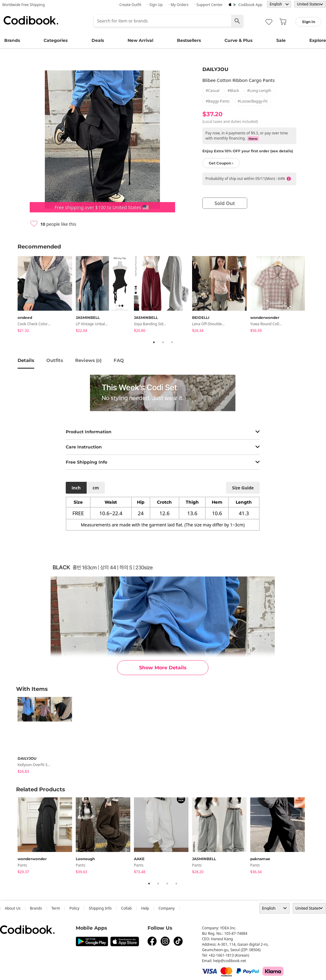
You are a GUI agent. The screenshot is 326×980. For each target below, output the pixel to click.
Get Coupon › (221, 163)
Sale (281, 40)
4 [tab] (176, 884)
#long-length (259, 91)
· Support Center (209, 5)
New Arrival (140, 40)
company (167, 908)
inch (76, 488)
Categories (56, 40)
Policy (74, 908)
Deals (98, 40)
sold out (225, 203)
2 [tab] (163, 342)
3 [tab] (172, 342)
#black (233, 91)
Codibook (31, 20)
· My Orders (179, 5)
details (26, 360)
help (145, 908)
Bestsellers (189, 40)
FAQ (119, 360)
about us (13, 908)
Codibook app (250, 5)
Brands (12, 40)
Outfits (55, 360)
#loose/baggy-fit (253, 101)
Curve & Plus (238, 40)
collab (126, 908)
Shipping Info (100, 908)
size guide (243, 488)
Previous (13, 296)
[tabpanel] (47, 295)
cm (96, 488)
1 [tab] (154, 342)
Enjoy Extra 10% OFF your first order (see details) (248, 151)
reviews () (88, 360)
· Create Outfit (130, 5)
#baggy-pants (218, 101)
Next (313, 296)
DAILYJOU (215, 69)
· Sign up (155, 5)
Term (56, 908)
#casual (213, 91)
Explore (318, 40)
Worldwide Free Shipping (23, 5)
